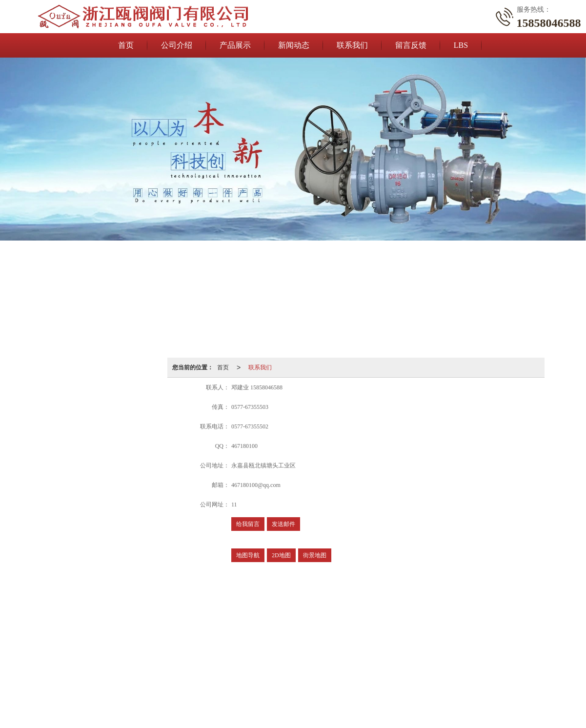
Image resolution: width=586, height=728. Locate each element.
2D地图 (281, 555)
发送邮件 (283, 524)
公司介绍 (177, 45)
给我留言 (248, 524)
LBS (461, 45)
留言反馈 (411, 45)
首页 (126, 45)
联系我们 (352, 45)
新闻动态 (294, 45)
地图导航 (248, 555)
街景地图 (315, 555)
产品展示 (235, 45)
